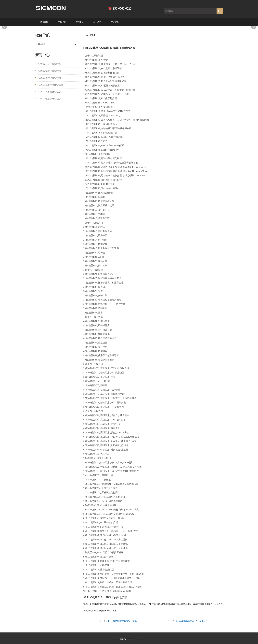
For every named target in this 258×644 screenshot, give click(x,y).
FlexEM (41, 44)
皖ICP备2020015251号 (129, 639)
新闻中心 (80, 22)
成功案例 (97, 22)
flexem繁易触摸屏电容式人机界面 (122, 621)
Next (254, 27)
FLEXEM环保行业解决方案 (49, 64)
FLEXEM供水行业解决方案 (49, 92)
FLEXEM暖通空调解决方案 (49, 99)
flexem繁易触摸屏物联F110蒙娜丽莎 (192, 621)
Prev (4, 27)
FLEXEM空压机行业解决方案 (50, 85)
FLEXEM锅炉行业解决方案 (49, 78)
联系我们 (115, 22)
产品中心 (62, 22)
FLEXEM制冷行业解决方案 (49, 71)
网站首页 (44, 22)
